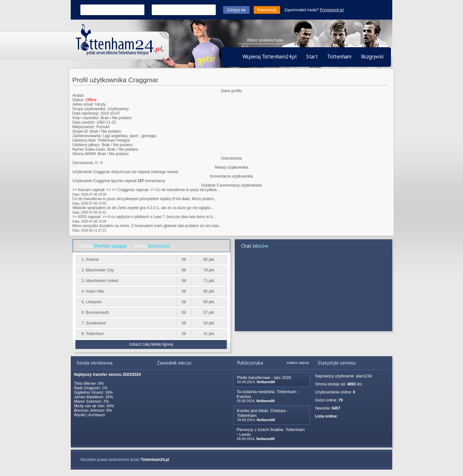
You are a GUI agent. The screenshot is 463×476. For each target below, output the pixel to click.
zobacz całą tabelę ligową (151, 344)
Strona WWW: (85, 154)
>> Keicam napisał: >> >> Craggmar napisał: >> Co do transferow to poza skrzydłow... (146, 190)
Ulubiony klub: (84, 140)
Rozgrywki (372, 57)
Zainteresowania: (87, 136)
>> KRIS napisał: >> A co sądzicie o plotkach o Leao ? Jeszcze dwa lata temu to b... (144, 217)
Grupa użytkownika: (89, 109)
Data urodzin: (84, 122)
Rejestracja (267, 10)
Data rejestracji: (86, 113)
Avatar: (78, 95)
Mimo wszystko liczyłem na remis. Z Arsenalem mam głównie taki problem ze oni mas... (147, 226)
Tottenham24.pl (155, 460)
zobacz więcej (298, 363)
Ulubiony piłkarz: (86, 145)
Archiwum (97, 415)
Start (312, 57)
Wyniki (80, 415)
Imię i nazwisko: (86, 118)
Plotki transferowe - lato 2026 (264, 378)
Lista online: (327, 416)
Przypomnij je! (332, 10)
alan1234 (364, 376)
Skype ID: (81, 131)
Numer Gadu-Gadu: (89, 149)
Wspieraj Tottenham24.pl (269, 57)
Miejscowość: (84, 127)
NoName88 (266, 382)
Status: (78, 100)
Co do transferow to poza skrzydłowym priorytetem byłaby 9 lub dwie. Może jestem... (145, 199)
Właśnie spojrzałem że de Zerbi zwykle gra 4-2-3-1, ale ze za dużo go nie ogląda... (143, 208)
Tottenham (339, 57)
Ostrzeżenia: (83, 163)
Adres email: (83, 104)
